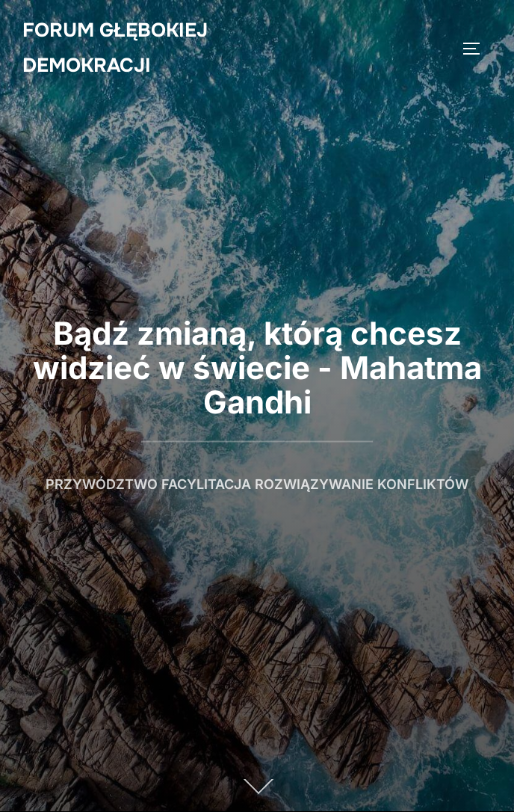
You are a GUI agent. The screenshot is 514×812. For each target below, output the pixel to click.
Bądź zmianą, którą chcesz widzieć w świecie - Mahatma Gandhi (257, 367)
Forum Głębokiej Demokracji (115, 48)
